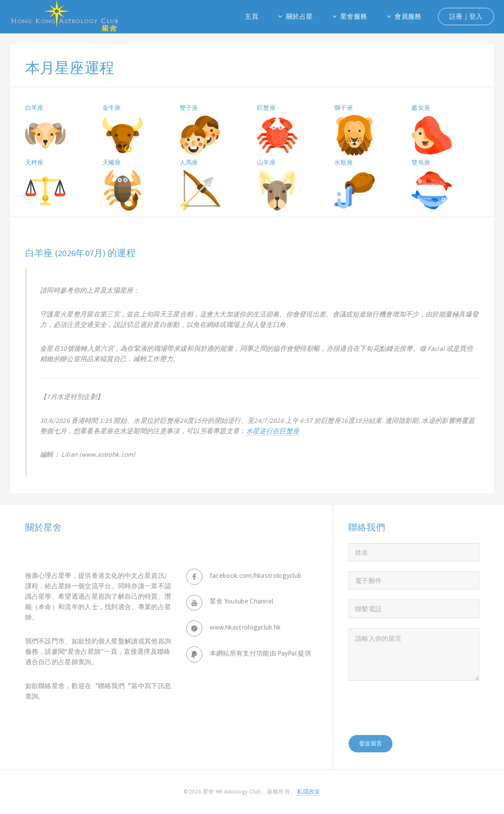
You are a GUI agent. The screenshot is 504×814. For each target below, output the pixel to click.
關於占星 (299, 16)
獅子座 (344, 108)
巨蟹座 (266, 108)
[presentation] (414, 708)
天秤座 (35, 162)
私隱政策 (308, 792)
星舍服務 (354, 16)
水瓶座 (344, 162)
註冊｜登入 (466, 16)
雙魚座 (421, 162)
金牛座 (112, 108)
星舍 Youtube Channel (242, 601)
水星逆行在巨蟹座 (273, 431)
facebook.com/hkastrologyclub (256, 575)
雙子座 (189, 108)
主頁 (252, 16)
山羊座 (266, 162)
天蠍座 (112, 162)
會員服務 (408, 16)
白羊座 (35, 108)
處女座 (421, 108)
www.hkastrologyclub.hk (245, 627)
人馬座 (189, 162)
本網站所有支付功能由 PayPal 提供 (260, 653)
